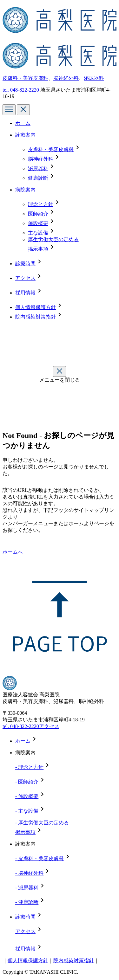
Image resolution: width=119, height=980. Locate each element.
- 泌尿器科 (27, 888)
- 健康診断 (27, 902)
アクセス (25, 278)
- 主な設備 (27, 811)
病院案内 (25, 190)
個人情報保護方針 (36, 307)
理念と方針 (41, 204)
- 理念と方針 (29, 767)
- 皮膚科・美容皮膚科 (40, 858)
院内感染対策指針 (36, 317)
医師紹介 (38, 214)
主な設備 (38, 233)
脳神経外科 (66, 78)
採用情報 (25, 293)
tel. (21, 90)
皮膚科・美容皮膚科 (25, 78)
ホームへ (13, 552)
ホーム (23, 123)
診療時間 (25, 264)
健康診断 (38, 178)
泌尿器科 (94, 78)
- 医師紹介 (27, 782)
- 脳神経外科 (29, 873)
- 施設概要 (27, 796)
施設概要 (38, 223)
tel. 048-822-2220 (21, 726)
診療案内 (25, 135)
